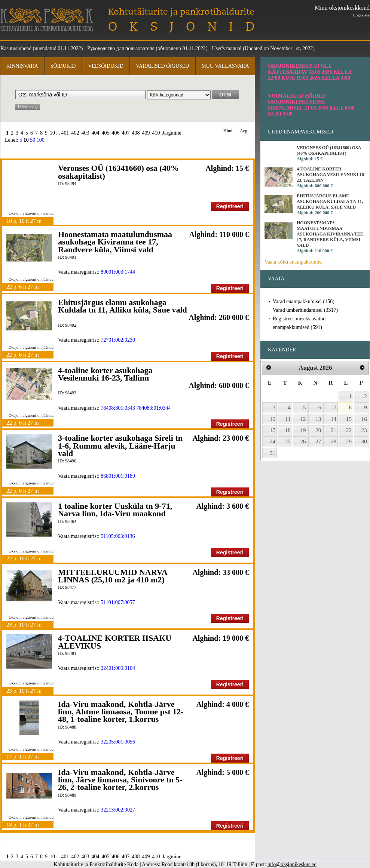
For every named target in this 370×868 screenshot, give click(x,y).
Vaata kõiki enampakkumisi (294, 262)
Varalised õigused (162, 66)
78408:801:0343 (118, 408)
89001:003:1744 (118, 272)
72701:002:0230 (118, 340)
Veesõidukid (106, 66)
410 (156, 133)
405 (106, 133)
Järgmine (172, 133)
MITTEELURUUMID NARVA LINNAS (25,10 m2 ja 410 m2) (113, 576)
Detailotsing (28, 107)
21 (334, 430)
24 (273, 441)
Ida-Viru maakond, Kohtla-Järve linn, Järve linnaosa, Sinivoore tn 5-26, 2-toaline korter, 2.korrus (120, 780)
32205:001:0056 (118, 742)
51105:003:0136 (118, 536)
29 (349, 441)
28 (334, 441)
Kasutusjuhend (16, 48)
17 (273, 430)
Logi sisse (361, 15)
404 (96, 133)
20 (318, 430)
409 (146, 133)
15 (349, 419)
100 (41, 140)
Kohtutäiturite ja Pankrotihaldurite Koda (47, 20)
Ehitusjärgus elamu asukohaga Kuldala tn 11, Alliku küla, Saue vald (123, 306)
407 (126, 133)
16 (364, 419)
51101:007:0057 (118, 602)
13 (318, 419)
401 (65, 133)
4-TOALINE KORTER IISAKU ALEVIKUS (115, 642)
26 (303, 441)
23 (364, 430)
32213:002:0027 (118, 810)
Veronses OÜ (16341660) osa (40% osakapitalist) (118, 172)
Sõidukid (63, 66)
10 (52, 133)
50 (33, 140)
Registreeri (230, 206)
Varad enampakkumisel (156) (304, 301)
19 (303, 430)
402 (75, 133)
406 (116, 133)
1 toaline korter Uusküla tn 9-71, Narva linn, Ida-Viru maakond (115, 510)
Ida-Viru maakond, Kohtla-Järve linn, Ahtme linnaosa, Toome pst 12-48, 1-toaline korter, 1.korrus (121, 712)
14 (334, 419)
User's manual (227, 48)
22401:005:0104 (118, 668)
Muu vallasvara (225, 66)
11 (288, 419)
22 (349, 430)
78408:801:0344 (154, 408)
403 (85, 133)
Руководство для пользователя (121, 48)
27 (318, 441)
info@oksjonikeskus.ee (292, 864)
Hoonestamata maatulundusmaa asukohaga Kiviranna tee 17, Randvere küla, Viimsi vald (115, 242)
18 (288, 430)
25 (288, 441)
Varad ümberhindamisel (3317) (305, 310)
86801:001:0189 (118, 476)
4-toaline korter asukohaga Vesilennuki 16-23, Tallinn (105, 374)
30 (364, 441)
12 (303, 419)
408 (136, 133)
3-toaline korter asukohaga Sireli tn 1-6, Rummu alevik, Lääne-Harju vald (120, 446)
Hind (228, 131)
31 (273, 453)
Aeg (244, 131)
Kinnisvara (22, 66)
